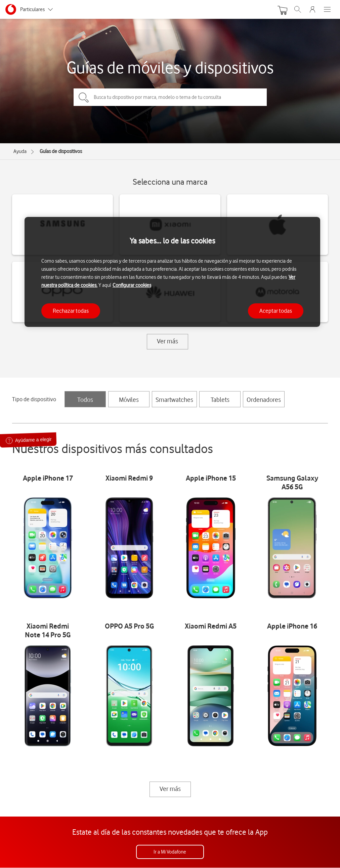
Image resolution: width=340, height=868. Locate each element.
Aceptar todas (276, 311)
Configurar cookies (132, 285)
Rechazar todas (71, 311)
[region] (172, 272)
